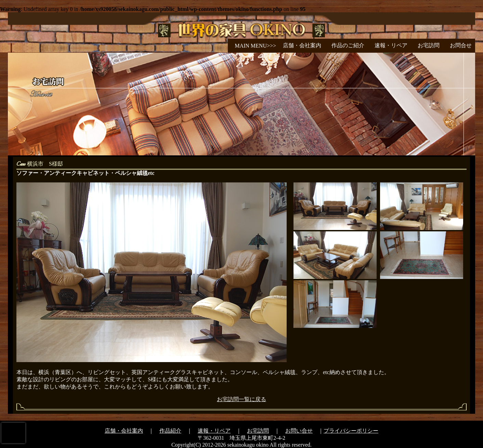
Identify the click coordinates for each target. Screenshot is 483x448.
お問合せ (461, 45)
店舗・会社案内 (302, 45)
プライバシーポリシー (351, 431)
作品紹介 (170, 431)
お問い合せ (299, 431)
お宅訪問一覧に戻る (241, 399)
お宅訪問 (429, 45)
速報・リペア (391, 45)
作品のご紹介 (348, 45)
